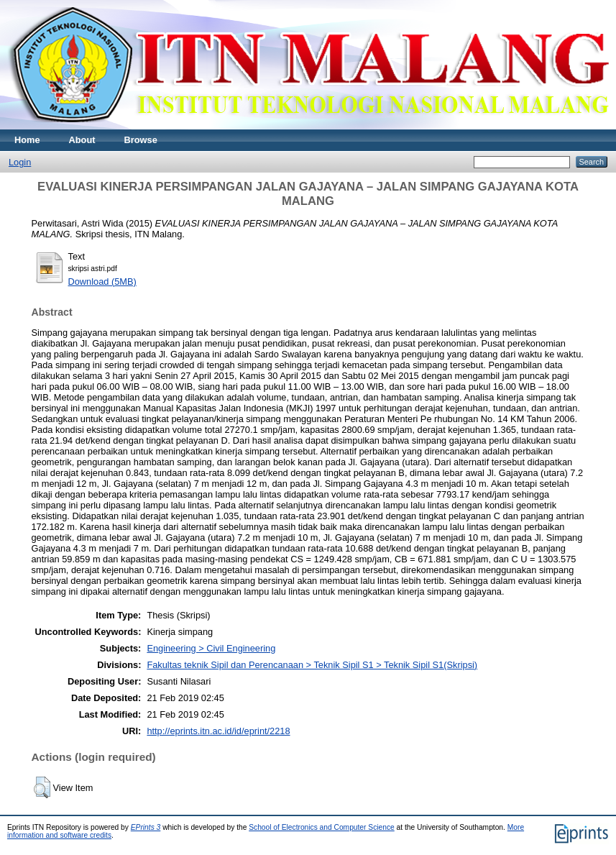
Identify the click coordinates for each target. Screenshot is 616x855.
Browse (141, 140)
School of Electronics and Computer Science (322, 827)
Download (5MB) (102, 282)
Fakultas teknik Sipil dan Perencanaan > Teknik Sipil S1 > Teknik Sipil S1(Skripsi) (312, 665)
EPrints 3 (146, 827)
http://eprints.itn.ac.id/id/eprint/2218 (218, 731)
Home (27, 140)
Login (20, 162)
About (82, 140)
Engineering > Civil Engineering (211, 648)
